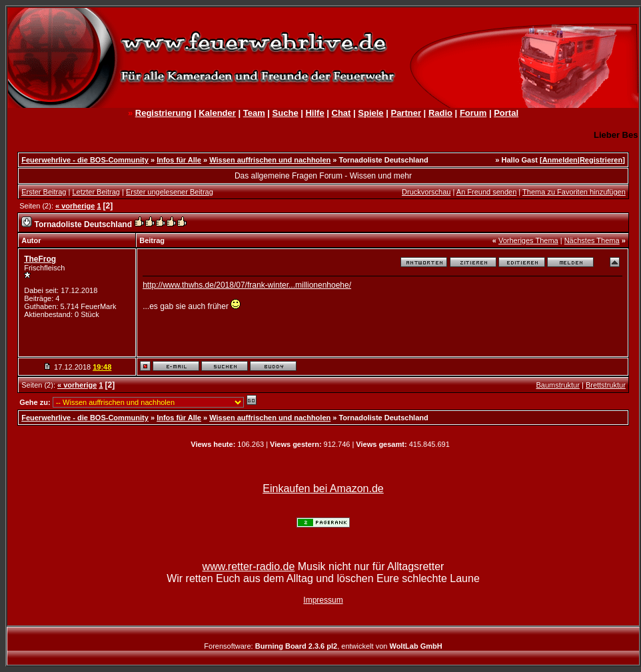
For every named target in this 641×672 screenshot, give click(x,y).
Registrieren (601, 160)
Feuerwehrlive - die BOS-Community (85, 160)
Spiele (370, 113)
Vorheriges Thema (528, 240)
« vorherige (75, 206)
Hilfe (315, 113)
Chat (341, 113)
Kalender (217, 113)
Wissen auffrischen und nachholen (270, 160)
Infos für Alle (179, 160)
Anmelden (560, 160)
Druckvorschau (426, 192)
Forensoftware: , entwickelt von (323, 646)
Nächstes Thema (592, 240)
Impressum (323, 600)
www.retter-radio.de (249, 566)
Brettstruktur (606, 385)
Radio (440, 113)
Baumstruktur (557, 385)
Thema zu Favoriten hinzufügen (574, 192)
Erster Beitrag (44, 192)
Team (254, 113)
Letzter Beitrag (96, 192)
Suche (286, 113)
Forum (473, 113)
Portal (506, 113)
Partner (406, 113)
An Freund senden (487, 192)
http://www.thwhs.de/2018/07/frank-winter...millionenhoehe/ (247, 285)
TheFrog (40, 259)
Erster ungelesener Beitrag (170, 192)
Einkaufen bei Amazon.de (323, 489)
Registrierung (164, 113)
